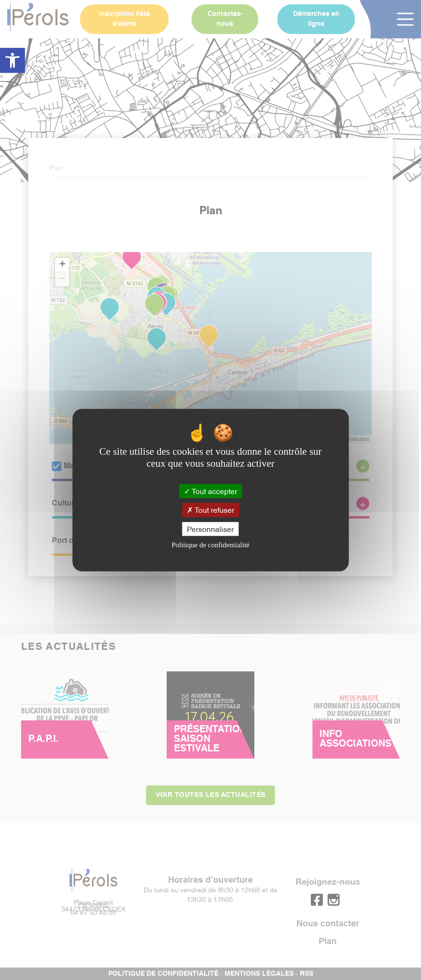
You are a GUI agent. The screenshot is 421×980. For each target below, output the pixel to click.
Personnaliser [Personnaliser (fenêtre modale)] (210, 529)
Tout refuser (210, 510)
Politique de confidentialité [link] (210, 545)
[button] (12, 60)
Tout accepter (210, 491)
